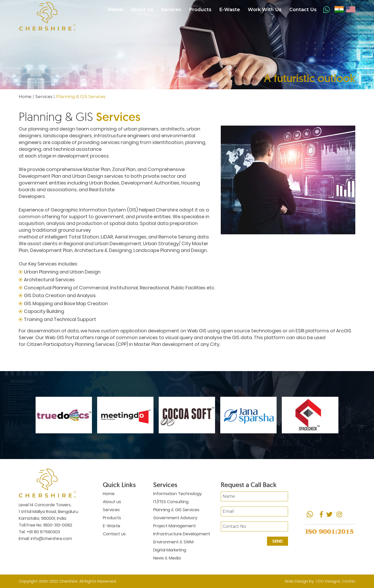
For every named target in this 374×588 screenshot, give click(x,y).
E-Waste (230, 10)
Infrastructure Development (182, 534)
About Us (142, 10)
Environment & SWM (173, 542)
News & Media (167, 558)
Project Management (175, 526)
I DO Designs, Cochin (336, 581)
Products (200, 10)
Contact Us (303, 10)
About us (112, 502)
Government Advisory (175, 518)
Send (278, 541)
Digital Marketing (170, 550)
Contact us (114, 534)
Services (171, 10)
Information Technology (178, 494)
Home (115, 10)
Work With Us (265, 10)
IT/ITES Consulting (171, 502)
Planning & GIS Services (176, 510)
